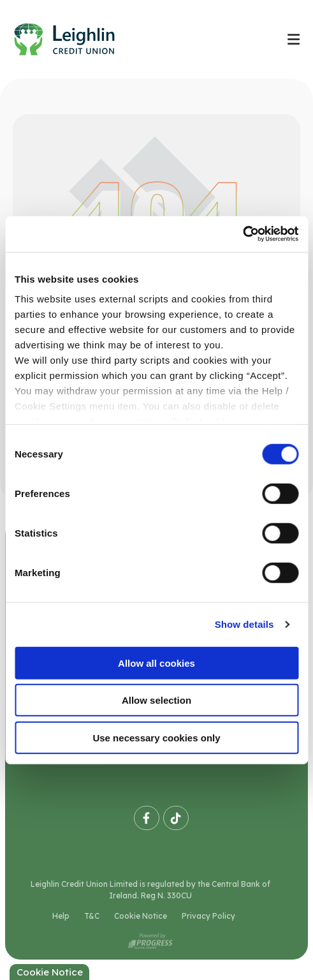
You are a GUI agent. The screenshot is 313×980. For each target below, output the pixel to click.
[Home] (137, 39)
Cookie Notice (141, 916)
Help (61, 916)
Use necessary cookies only (156, 737)
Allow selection (156, 700)
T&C (92, 916)
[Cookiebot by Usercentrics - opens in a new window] (243, 234)
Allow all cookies (156, 663)
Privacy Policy (208, 916)
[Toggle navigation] (293, 39)
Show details (244, 624)
